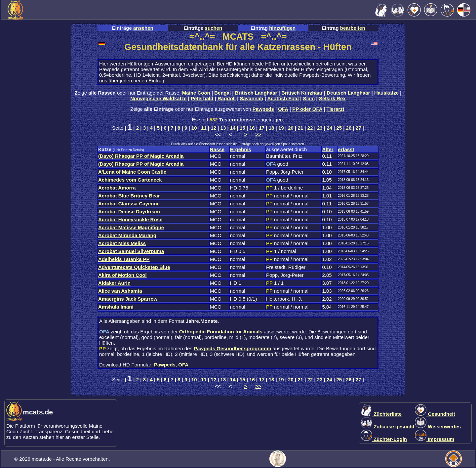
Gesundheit (435, 414)
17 (262, 128)
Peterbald (202, 98)
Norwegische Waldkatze (158, 98)
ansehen (143, 28)
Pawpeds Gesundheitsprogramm (232, 348)
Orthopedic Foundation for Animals (221, 332)
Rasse (217, 149)
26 (349, 128)
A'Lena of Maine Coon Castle (132, 172)
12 (213, 128)
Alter (328, 149)
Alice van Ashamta (120, 291)
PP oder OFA (307, 109)
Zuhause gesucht (388, 426)
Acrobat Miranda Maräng (127, 235)
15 (242, 128)
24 (329, 128)
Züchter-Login (384, 439)
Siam (309, 98)
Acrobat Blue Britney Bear (129, 196)
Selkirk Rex (332, 98)
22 (310, 128)
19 (281, 128)
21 (300, 128)
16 (252, 128)
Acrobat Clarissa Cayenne (129, 204)
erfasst (346, 149)
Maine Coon (196, 93)
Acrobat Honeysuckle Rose (130, 219)
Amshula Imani (116, 307)
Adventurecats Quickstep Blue (134, 267)
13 (223, 128)
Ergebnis (241, 149)
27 (358, 128)
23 (320, 128)
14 (233, 128)
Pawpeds (263, 109)
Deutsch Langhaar (349, 93)
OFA (283, 109)
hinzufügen (282, 28)
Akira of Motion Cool (122, 275)
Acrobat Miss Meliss (122, 243)
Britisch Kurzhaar (302, 93)
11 (204, 128)
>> (258, 134)
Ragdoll (227, 98)
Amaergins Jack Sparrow (128, 299)
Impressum (435, 439)
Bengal (222, 93)
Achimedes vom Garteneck (130, 180)
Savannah (252, 98)
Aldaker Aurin (114, 283)
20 (291, 128)
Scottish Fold (283, 98)
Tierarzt (336, 109)
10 (194, 128)
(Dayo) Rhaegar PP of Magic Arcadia (141, 156)
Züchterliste (381, 414)
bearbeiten (353, 28)
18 (272, 128)
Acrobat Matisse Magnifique (131, 227)
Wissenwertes (438, 426)
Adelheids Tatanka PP (124, 259)
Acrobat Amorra (117, 188)
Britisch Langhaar (256, 93)
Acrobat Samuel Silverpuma (131, 251)
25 (339, 128)
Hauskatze (386, 93)
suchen (214, 28)
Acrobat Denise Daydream (129, 212)
